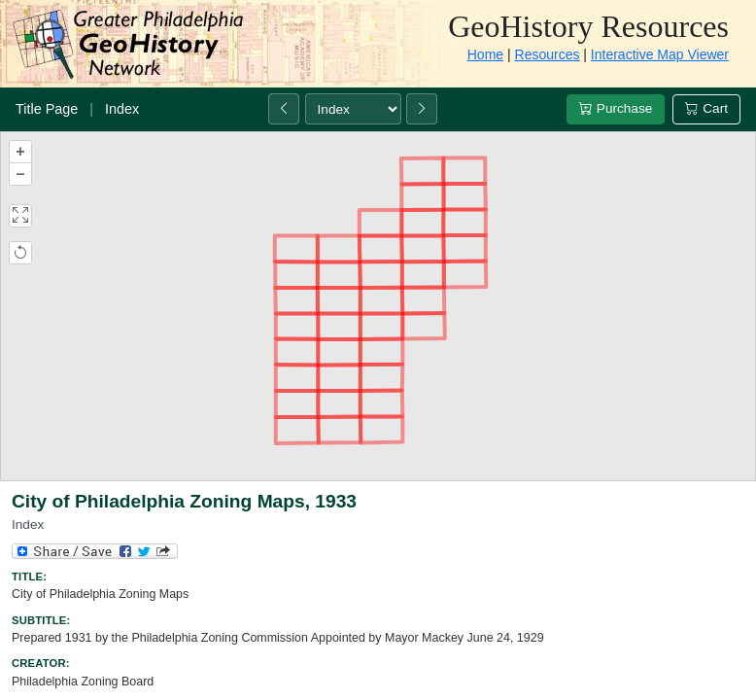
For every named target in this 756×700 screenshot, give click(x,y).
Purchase (616, 108)
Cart (706, 108)
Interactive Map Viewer (660, 54)
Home (485, 54)
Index (122, 109)
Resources (548, 54)
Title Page (47, 109)
